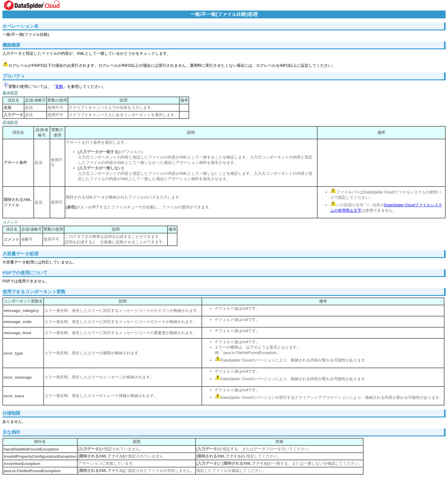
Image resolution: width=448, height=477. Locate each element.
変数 (59, 86)
